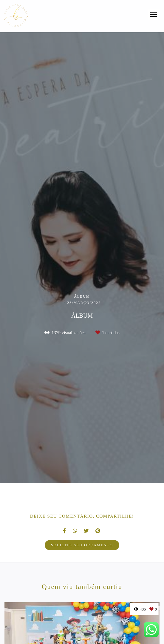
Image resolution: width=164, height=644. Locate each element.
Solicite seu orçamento (82, 545)
